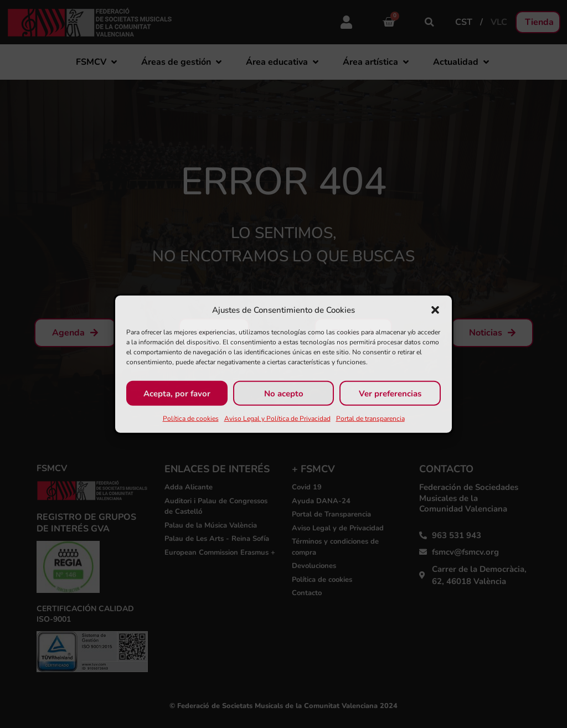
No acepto (284, 393)
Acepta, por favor (177, 393)
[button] (435, 310)
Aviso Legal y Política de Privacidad (277, 419)
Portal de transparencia (370, 419)
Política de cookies (191, 419)
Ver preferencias (390, 393)
